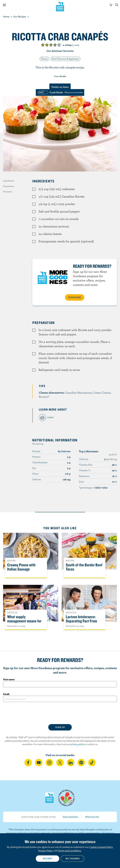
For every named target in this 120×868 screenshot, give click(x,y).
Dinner (44, 59)
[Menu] (4, 5)
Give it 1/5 (43, 45)
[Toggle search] (117, 5)
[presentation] (60, 713)
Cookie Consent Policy (101, 847)
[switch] (60, 92)
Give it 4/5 (55, 45)
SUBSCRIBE (75, 297)
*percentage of (93, 488)
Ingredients (9, 181)
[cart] (111, 5)
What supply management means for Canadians (24, 621)
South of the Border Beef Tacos (84, 567)
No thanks (73, 858)
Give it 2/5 (47, 45)
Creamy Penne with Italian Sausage (21, 567)
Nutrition (8, 192)
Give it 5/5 (59, 45)
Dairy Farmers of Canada (60, 6)
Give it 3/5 (51, 45)
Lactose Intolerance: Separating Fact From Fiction (81, 621)
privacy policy (77, 744)
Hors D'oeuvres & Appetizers (65, 59)
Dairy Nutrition (70, 817)
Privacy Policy (45, 851)
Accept (48, 858)
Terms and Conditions (70, 851)
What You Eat (92, 817)
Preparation (9, 186)
